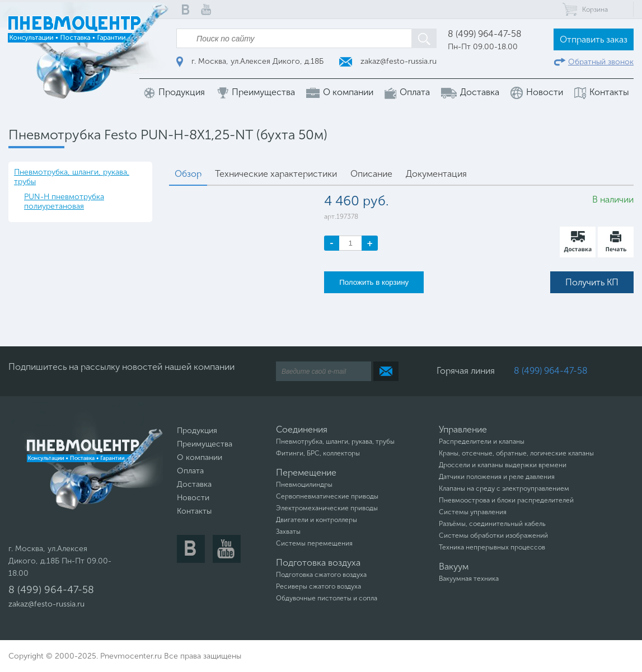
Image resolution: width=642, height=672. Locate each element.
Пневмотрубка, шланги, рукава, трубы (72, 177)
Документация (436, 174)
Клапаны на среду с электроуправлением (504, 488)
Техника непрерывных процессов (492, 547)
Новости (537, 93)
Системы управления (473, 512)
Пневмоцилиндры (304, 485)
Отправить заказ (594, 39)
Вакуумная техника (469, 579)
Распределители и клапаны (482, 441)
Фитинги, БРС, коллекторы (318, 453)
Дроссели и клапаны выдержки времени (503, 465)
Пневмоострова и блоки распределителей (506, 500)
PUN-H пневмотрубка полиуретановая (64, 201)
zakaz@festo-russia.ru (388, 61)
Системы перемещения (314, 543)
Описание (371, 174)
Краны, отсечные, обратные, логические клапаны (516, 453)
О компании (340, 92)
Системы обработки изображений (493, 535)
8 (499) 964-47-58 (485, 34)
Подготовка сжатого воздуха (321, 575)
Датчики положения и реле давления (497, 477)
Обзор (188, 174)
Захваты (288, 532)
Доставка (470, 92)
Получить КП (592, 282)
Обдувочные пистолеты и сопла (327, 598)
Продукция (174, 93)
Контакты (602, 93)
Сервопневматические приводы (327, 496)
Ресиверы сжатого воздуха (318, 586)
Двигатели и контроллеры (317, 520)
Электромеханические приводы (327, 508)
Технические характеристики (276, 174)
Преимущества (256, 93)
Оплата (407, 93)
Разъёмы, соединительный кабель (492, 524)
